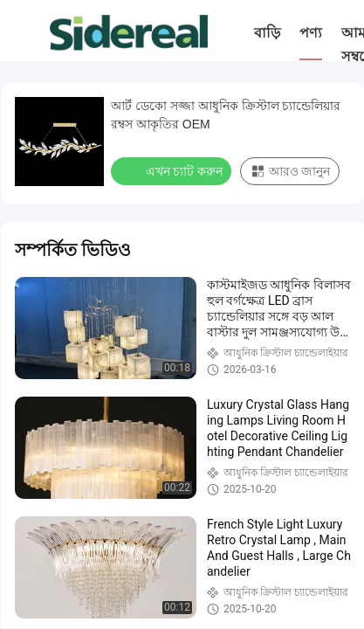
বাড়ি (267, 33)
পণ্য (311, 33)
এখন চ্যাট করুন (173, 170)
